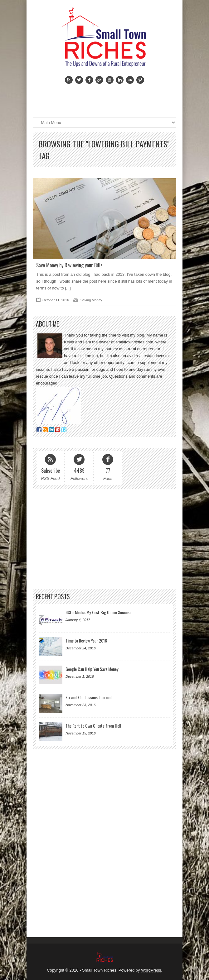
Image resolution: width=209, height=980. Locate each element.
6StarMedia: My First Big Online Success (98, 612)
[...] (67, 288)
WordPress (151, 970)
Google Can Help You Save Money (92, 669)
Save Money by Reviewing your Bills (69, 265)
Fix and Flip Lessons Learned (89, 697)
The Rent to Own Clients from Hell (93, 726)
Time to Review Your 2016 (86, 641)
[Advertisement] (102, 96)
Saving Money (91, 300)
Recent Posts (53, 597)
